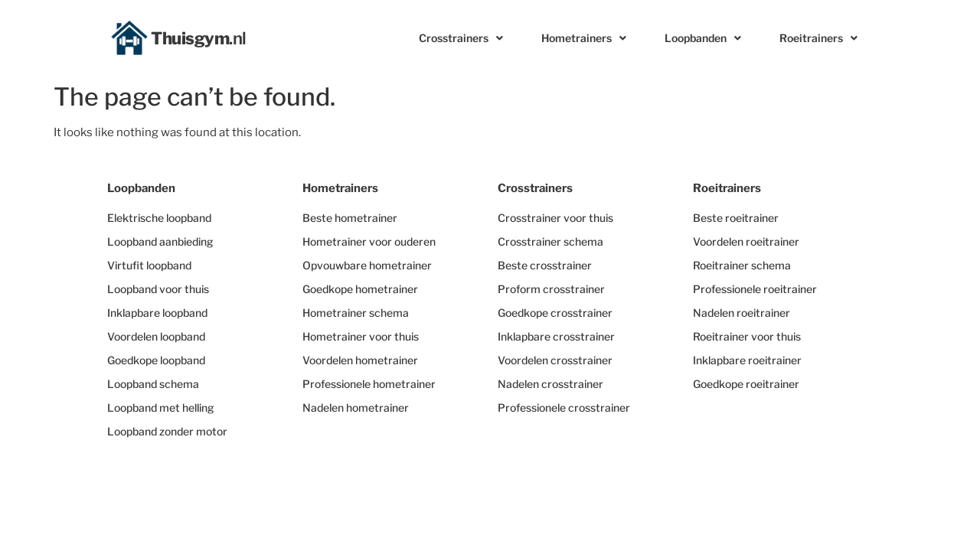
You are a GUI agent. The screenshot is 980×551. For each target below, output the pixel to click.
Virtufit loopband (149, 265)
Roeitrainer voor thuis (747, 336)
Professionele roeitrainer (755, 289)
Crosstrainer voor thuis (555, 218)
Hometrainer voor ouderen (369, 241)
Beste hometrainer (350, 218)
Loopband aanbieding (160, 241)
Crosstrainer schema (550, 241)
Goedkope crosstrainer (555, 313)
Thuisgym (199, 38)
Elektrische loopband (159, 218)
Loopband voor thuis (158, 289)
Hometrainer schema (356, 313)
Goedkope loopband (156, 360)
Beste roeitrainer (736, 218)
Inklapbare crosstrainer (556, 336)
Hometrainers (584, 38)
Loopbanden (703, 38)
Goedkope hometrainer (360, 289)
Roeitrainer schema (742, 265)
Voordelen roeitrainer (746, 241)
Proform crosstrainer (551, 289)
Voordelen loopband (156, 336)
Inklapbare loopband (157, 313)
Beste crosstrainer (545, 265)
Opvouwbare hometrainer (367, 265)
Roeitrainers (818, 38)
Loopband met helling (161, 408)
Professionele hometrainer (369, 384)
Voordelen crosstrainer (555, 360)
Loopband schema (153, 384)
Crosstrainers (461, 38)
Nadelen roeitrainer (742, 313)
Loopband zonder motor (167, 431)
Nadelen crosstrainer (550, 384)
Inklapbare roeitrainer (747, 360)
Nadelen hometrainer (356, 408)
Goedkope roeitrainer (746, 384)
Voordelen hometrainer (360, 360)
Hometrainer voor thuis (361, 336)
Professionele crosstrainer (564, 408)
